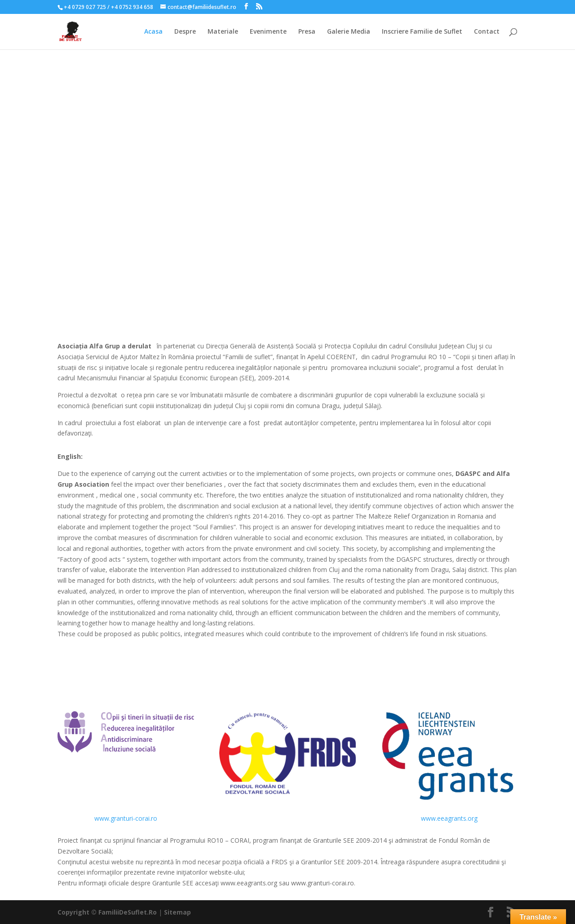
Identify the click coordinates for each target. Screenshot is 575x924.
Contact (487, 32)
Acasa (153, 32)
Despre (185, 32)
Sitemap (177, 912)
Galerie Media (349, 32)
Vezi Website (288, 688)
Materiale (223, 32)
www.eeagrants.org (449, 818)
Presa (307, 32)
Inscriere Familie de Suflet (422, 32)
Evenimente (268, 32)
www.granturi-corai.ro (126, 818)
